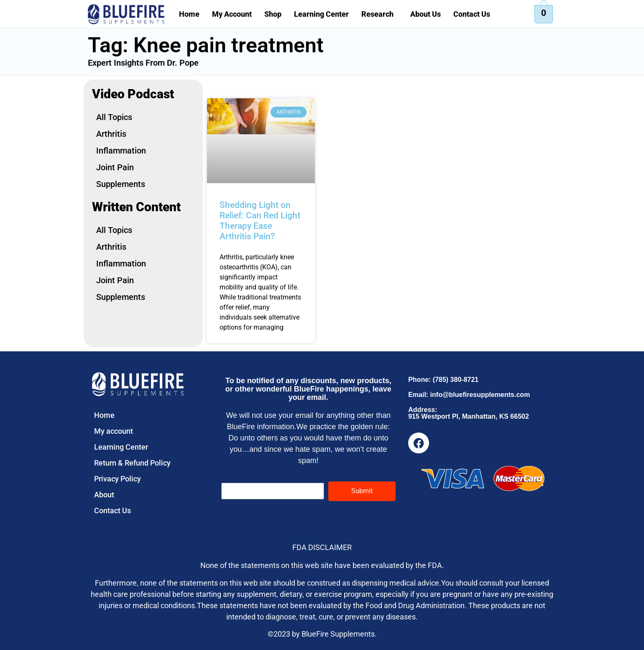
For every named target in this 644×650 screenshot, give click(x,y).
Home (189, 14)
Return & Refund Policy (132, 463)
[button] (379, 14)
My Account (232, 14)
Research (377, 14)
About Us (425, 14)
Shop (273, 14)
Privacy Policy (118, 479)
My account (114, 431)
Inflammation (121, 151)
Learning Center (321, 14)
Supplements (121, 184)
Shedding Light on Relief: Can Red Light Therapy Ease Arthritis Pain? (260, 221)
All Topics (114, 117)
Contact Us (472, 14)
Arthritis (111, 134)
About (104, 495)
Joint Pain (115, 167)
